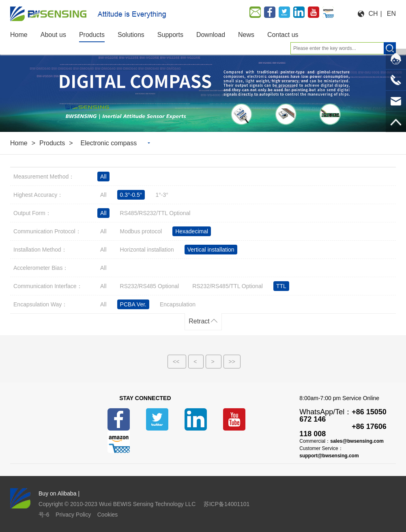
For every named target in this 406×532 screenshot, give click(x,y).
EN (391, 14)
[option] (203, 89)
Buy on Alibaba (57, 493)
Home (19, 143)
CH (373, 14)
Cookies (108, 515)
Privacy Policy (73, 515)
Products (52, 143)
